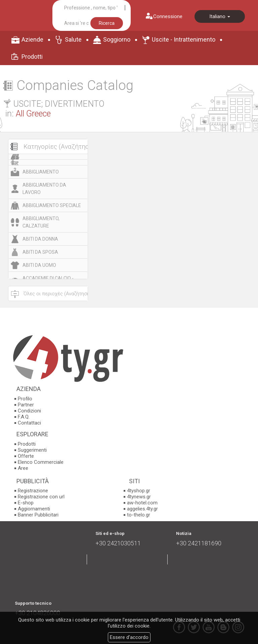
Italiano (220, 16)
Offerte (26, 456)
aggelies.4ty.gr (142, 509)
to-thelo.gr (139, 515)
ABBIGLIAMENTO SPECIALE (52, 205)
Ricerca (107, 23)
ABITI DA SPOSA (40, 252)
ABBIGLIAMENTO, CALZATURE (41, 222)
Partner (26, 405)
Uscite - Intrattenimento (184, 39)
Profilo (25, 399)
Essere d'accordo (129, 637)
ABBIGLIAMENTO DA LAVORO (44, 189)
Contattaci (29, 423)
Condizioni (29, 411)
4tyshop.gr (139, 491)
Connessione (168, 16)
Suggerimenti (32, 450)
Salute (73, 39)
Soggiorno (117, 39)
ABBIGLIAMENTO (41, 172)
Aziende (32, 39)
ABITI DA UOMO (39, 265)
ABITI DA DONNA (40, 239)
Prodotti (32, 57)
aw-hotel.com (142, 503)
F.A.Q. (24, 417)
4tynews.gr (139, 497)
